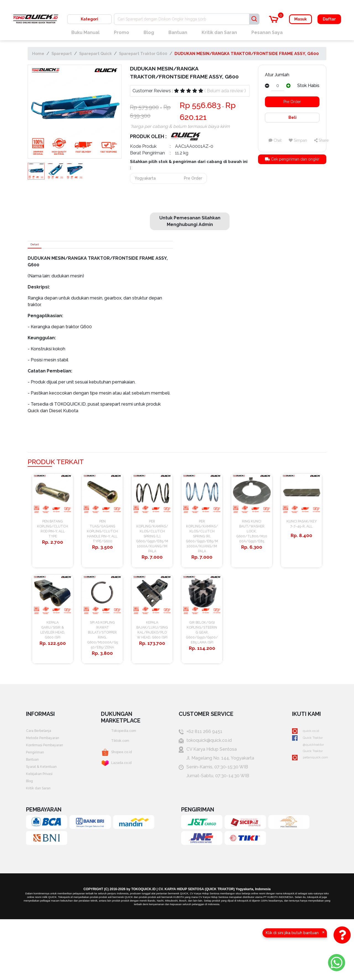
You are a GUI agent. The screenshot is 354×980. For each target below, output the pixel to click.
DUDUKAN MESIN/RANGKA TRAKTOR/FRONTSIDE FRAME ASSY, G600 (247, 53)
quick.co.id (299, 777)
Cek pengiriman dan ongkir (292, 160)
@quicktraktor (303, 795)
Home (38, 53)
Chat (275, 140)
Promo (122, 32)
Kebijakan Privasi (43, 830)
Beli (292, 117)
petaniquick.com (306, 813)
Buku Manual (85, 32)
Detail (38, 247)
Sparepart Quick (95, 53)
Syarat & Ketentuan (46, 822)
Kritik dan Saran (219, 32)
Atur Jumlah (277, 75)
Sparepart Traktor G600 (143, 53)
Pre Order (292, 102)
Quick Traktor (302, 786)
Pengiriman (38, 804)
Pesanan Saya (267, 32)
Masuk (300, 19)
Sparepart (62, 53)
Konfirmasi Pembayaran (50, 795)
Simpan (298, 140)
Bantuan (178, 32)
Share (321, 140)
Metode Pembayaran (48, 786)
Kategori (89, 19)
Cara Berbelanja (42, 777)
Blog (149, 32)
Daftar (329, 19)
